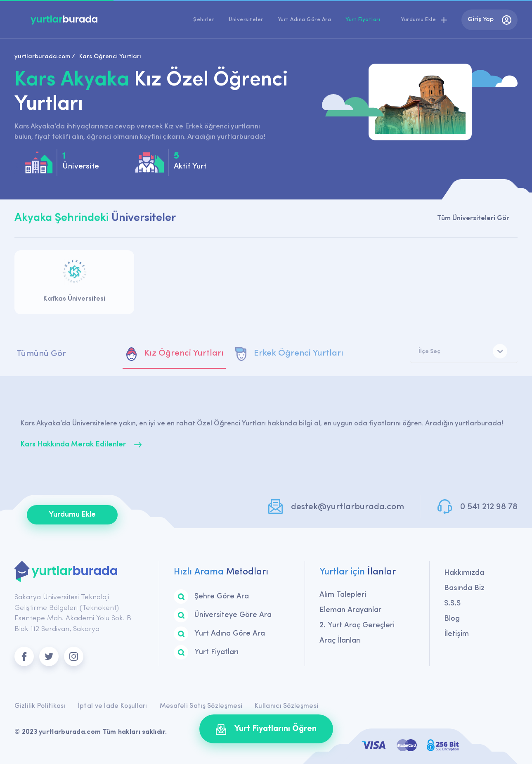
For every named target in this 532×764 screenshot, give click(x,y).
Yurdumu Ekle (72, 515)
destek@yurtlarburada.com (348, 507)
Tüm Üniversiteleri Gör (473, 218)
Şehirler (204, 20)
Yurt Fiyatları (363, 20)
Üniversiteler (246, 20)
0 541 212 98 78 (489, 507)
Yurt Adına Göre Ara (305, 20)
